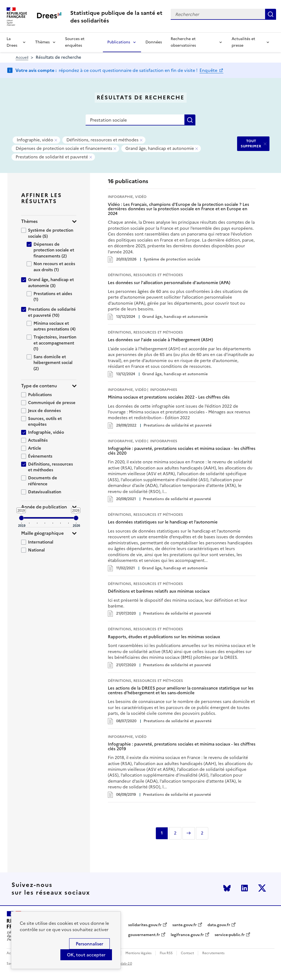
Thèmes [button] (29, 221)
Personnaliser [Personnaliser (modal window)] (89, 944)
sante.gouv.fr (185, 925)
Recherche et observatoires (183, 42)
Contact (187, 953)
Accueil (22, 58)
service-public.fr (230, 935)
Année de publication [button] (44, 507)
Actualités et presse (243, 42)
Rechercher (271, 14)
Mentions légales (138, 953)
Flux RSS (166, 953)
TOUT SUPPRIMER (251, 143)
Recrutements (213, 953)
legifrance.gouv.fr (187, 935)
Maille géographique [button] (42, 533)
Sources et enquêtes (75, 42)
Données (154, 42)
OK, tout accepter (86, 955)
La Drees (12, 42)
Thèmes (42, 42)
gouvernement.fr (144, 935)
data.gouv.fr (219, 925)
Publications (119, 42)
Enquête (209, 70)
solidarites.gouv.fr (145, 925)
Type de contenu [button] (39, 386)
